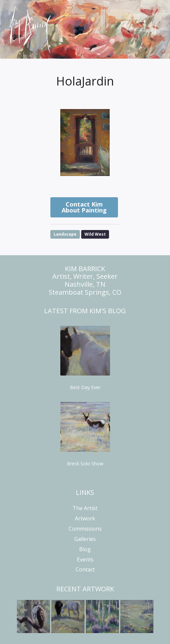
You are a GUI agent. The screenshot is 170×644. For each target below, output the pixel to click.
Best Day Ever (85, 387)
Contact (85, 569)
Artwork (85, 518)
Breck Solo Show (85, 464)
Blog (85, 549)
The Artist (85, 508)
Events (85, 559)
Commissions (85, 529)
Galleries (85, 539)
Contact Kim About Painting (84, 207)
